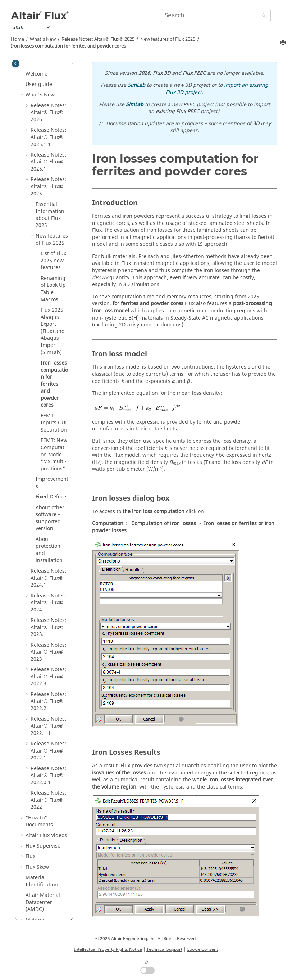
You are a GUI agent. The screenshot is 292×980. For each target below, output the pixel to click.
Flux (30, 709)
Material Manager (36, 776)
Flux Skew (37, 720)
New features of (168, 39)
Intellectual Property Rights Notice (108, 949)
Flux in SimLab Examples (43, 822)
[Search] (262, 16)
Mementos (38, 836)
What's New (43, 39)
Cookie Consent (202, 949)
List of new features (53, 113)
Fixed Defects (52, 349)
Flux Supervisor (44, 698)
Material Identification (42, 734)
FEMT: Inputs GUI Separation (54, 275)
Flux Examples (43, 808)
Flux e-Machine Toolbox (44, 794)
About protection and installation (49, 402)
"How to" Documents (39, 674)
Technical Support (164, 949)
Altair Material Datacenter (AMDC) (43, 755)
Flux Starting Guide (41, 903)
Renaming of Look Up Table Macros (53, 141)
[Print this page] (284, 43)
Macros (34, 847)
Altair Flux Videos (46, 688)
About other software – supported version (50, 371)
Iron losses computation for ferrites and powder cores (68, 46)
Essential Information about (50, 67)
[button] (33, 89)
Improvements (52, 335)
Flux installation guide (45, 886)
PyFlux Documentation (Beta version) (44, 864)
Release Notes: (98, 39)
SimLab (136, 85)
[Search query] (216, 15)
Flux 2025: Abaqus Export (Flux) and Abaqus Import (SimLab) (53, 184)
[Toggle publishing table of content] (16, 64)
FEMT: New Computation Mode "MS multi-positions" (54, 307)
